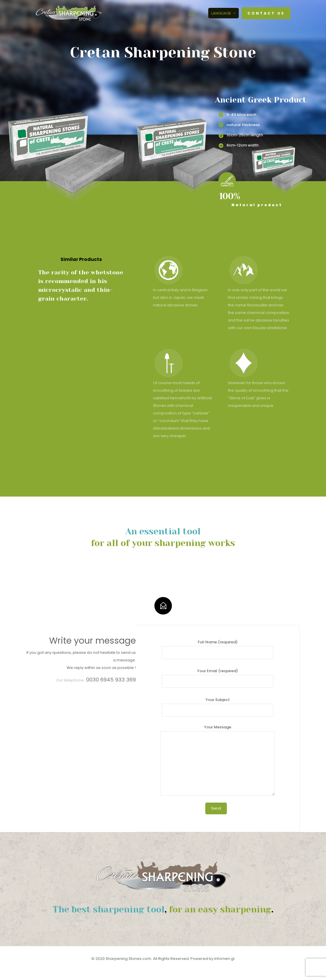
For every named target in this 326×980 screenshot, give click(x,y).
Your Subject (218, 707)
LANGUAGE (224, 13)
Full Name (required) (218, 649)
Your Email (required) (218, 678)
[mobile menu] (192, 13)
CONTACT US (266, 13)
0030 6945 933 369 (111, 680)
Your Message (218, 760)
